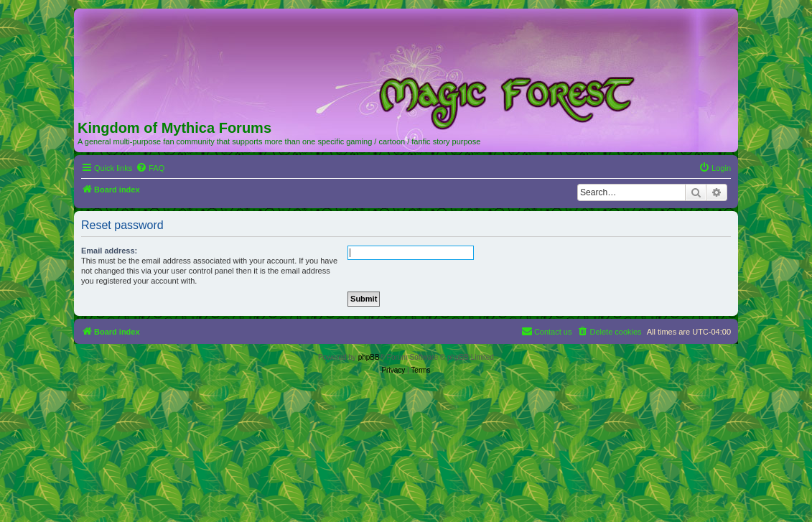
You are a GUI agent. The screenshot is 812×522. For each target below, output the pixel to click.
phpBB (369, 357)
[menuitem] (150, 168)
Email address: (109, 251)
